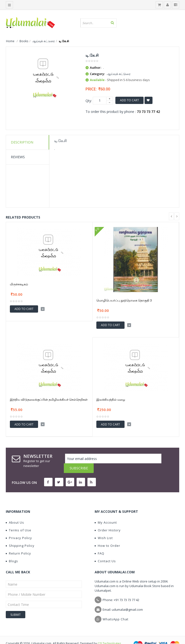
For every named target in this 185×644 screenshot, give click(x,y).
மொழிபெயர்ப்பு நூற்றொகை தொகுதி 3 (124, 300)
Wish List (104, 528)
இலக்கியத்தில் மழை (111, 399)
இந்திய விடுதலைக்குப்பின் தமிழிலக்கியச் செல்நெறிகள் (49, 399)
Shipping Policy (20, 536)
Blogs (12, 551)
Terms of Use (19, 521)
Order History (108, 521)
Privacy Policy (19, 528)
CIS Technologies (109, 634)
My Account (106, 513)
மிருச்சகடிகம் (19, 284)
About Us (15, 513)
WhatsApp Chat (116, 610)
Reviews (18, 157)
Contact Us (105, 551)
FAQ (99, 544)
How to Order (107, 536)
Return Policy (18, 544)
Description (22, 142)
